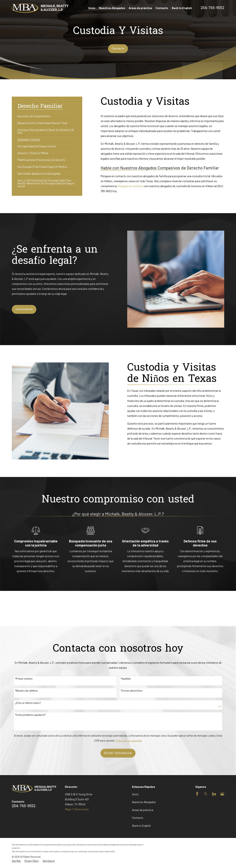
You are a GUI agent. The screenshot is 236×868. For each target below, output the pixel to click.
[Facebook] (197, 794)
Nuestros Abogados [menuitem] (112, 8)
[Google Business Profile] (222, 794)
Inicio (135, 794)
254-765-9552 (212, 8)
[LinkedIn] (214, 794)
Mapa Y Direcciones (77, 809)
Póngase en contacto (131, 186)
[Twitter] (206, 794)
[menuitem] (34, 115)
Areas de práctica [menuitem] (140, 8)
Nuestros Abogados (144, 802)
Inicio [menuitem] (92, 8)
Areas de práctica (143, 810)
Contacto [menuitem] (162, 8)
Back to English (141, 826)
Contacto (118, 49)
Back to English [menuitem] (182, 8)
